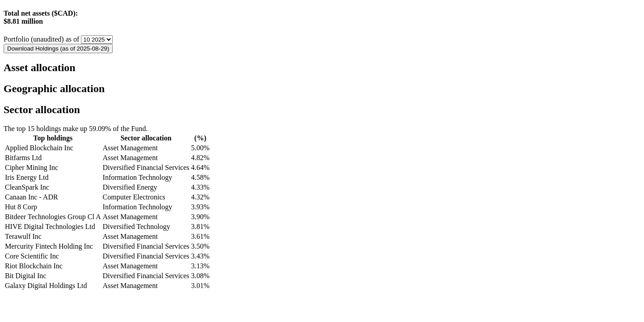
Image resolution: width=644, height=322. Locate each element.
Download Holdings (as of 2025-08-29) (58, 49)
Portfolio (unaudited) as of (42, 39)
